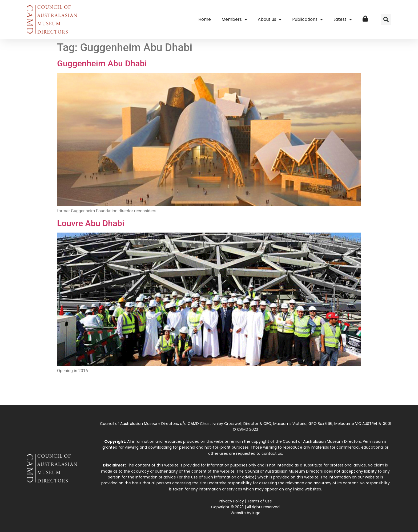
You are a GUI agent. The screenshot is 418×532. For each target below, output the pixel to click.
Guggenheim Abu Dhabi (102, 63)
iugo (256, 513)
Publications (308, 19)
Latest (343, 19)
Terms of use (260, 501)
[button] (386, 19)
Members (234, 19)
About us (270, 19)
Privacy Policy (231, 501)
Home (205, 19)
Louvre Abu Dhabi (91, 223)
